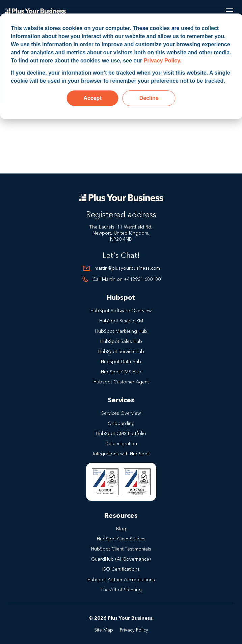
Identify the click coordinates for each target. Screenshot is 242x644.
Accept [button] (92, 98)
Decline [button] (149, 98)
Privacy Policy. (163, 61)
